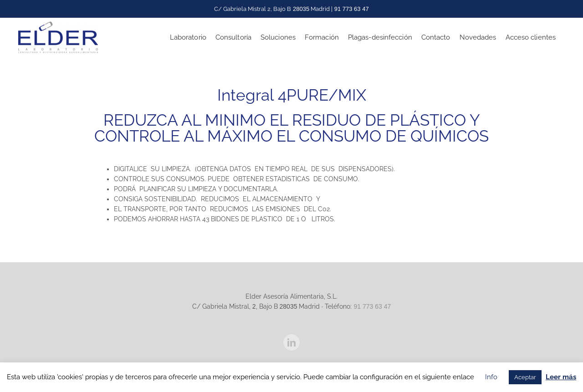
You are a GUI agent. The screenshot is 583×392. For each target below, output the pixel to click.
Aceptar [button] (525, 377)
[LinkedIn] (291, 342)
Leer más (561, 377)
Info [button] (491, 377)
